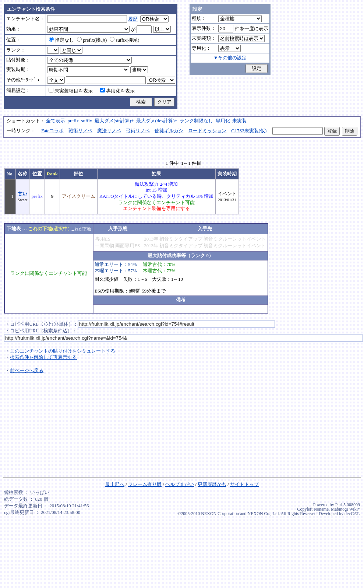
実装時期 (227, 174)
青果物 (107, 246)
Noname (321, 509)
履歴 (133, 19)
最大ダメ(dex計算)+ (157, 121)
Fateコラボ (52, 131)
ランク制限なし (196, 121)
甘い (22, 194)
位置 (37, 174)
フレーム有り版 (145, 484)
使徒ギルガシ (169, 131)
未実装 (239, 121)
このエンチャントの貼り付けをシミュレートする (63, 351)
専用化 (223, 121)
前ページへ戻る (27, 371)
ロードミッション (207, 131)
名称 (22, 174)
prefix (73, 121)
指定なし (61, 40)
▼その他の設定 (230, 58)
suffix (87, 121)
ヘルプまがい (180, 484)
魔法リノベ (109, 131)
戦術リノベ (80, 131)
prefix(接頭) (92, 40)
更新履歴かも (212, 484)
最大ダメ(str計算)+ (114, 121)
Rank (52, 174)
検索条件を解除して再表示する (43, 357)
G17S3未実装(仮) (249, 131)
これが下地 (81, 229)
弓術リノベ (138, 131)
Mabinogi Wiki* (345, 509)
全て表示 (56, 121)
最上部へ (115, 484)
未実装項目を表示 (71, 91)
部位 (78, 174)
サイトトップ (244, 484)
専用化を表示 (117, 91)
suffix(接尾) (124, 40)
